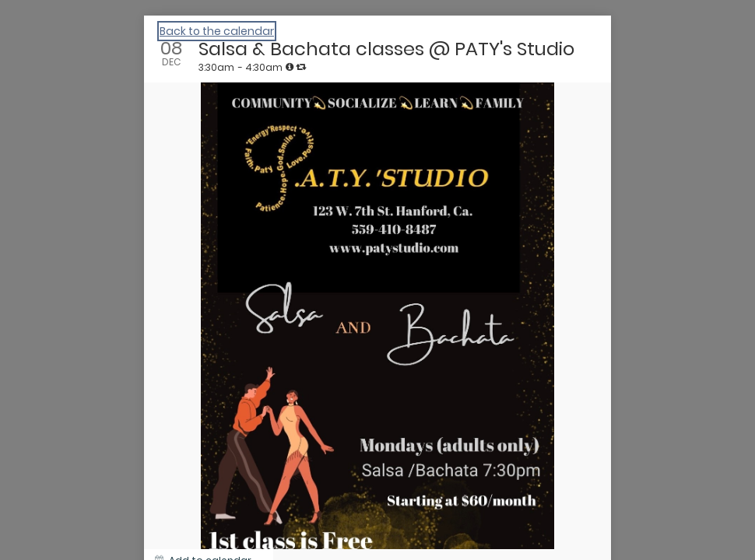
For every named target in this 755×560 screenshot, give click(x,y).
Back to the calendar (217, 31)
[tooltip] (290, 67)
